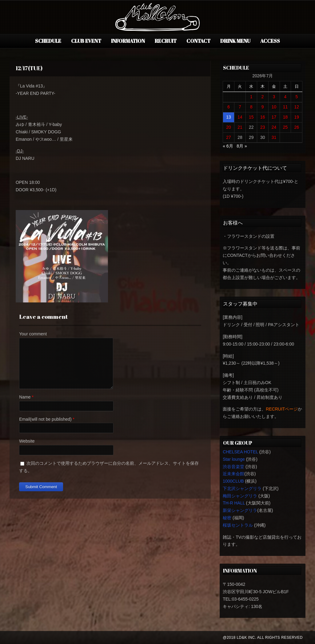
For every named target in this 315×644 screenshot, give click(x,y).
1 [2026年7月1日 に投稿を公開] (251, 97)
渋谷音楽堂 (233, 467)
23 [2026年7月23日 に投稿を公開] (263, 127)
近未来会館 (233, 474)
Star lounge (234, 459)
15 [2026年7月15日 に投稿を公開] (251, 117)
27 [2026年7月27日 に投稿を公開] (229, 137)
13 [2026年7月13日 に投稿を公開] (229, 117)
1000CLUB (233, 481)
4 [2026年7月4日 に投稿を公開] (285, 97)
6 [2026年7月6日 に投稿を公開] (229, 107)
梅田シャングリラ (240, 496)
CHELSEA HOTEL (240, 452)
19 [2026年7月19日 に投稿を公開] (297, 117)
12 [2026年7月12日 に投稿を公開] (297, 107)
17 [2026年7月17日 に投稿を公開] (274, 117)
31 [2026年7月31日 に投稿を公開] (274, 137)
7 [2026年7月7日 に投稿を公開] (240, 107)
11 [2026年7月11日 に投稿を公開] (285, 107)
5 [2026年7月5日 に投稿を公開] (297, 97)
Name (25, 397)
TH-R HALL (234, 503)
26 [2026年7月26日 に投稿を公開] (297, 127)
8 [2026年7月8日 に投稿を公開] (251, 107)
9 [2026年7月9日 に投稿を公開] (263, 107)
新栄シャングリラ (240, 510)
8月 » (242, 146)
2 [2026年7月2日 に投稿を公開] (263, 97)
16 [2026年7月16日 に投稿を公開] (263, 117)
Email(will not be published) (45, 419)
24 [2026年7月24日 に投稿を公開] (274, 127)
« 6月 (228, 146)
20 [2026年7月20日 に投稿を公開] (229, 127)
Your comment (33, 334)
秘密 (227, 518)
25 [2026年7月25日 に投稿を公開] (285, 127)
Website (27, 441)
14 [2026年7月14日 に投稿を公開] (240, 117)
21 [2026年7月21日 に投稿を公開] (240, 127)
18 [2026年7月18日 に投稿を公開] (285, 117)
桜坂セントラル (238, 525)
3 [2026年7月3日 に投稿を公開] (274, 97)
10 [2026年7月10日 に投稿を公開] (274, 107)
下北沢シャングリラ (242, 488)
